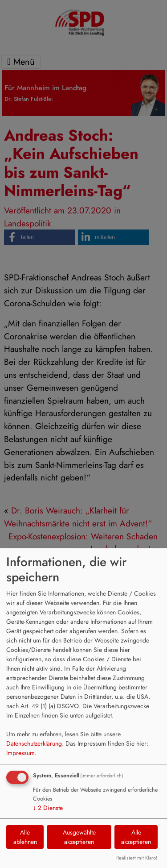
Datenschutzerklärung (34, 743)
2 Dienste (48, 808)
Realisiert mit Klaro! (137, 858)
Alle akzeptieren (136, 837)
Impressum (20, 753)
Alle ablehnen (25, 837)
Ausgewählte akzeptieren (79, 837)
